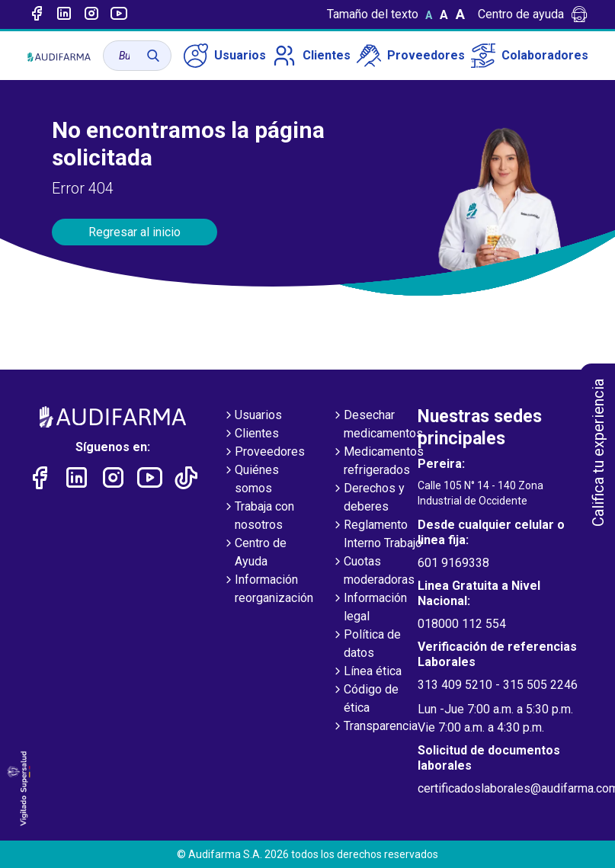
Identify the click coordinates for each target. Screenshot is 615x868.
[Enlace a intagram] (91, 14)
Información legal (369, 608)
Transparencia (375, 727)
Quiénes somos (251, 480)
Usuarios (225, 56)
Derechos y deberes (368, 498)
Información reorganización (268, 590)
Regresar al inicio (135, 232)
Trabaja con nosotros (258, 517)
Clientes (311, 56)
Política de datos (366, 645)
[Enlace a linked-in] (64, 14)
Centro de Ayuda (255, 553)
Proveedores (411, 56)
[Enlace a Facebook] (37, 14)
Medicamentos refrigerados (378, 462)
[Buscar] (153, 56)
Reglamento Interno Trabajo (377, 535)
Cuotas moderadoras (373, 572)
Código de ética (365, 700)
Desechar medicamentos (377, 425)
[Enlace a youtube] (119, 14)
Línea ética (367, 672)
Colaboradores (530, 56)
